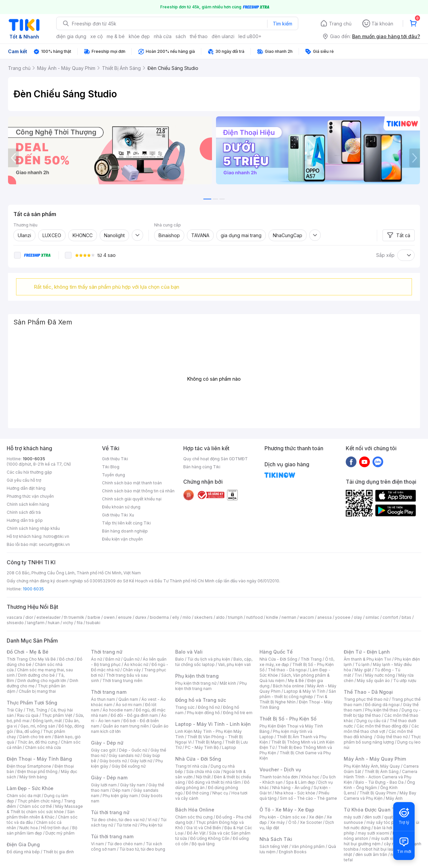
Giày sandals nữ (124, 755)
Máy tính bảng (33, 777)
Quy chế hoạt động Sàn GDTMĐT (216, 459)
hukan (54, 623)
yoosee (343, 617)
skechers (203, 617)
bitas (406, 617)
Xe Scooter (311, 822)
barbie (94, 617)
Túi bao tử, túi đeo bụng (142, 849)
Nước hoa (29, 828)
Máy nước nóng (380, 675)
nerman (289, 617)
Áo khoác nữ (136, 664)
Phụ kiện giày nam (120, 796)
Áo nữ (96, 659)
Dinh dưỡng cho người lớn (42, 681)
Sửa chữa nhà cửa (203, 771)
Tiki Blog (111, 467)
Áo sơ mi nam (129, 705)
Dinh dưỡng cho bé (36, 675)
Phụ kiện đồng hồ (203, 713)
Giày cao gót (103, 750)
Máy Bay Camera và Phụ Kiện (380, 796)
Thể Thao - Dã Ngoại (368, 692)
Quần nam (128, 699)
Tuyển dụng (114, 475)
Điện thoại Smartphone (29, 766)
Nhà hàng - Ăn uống (291, 788)
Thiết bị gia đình (59, 852)
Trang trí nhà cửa (191, 766)
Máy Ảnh (394, 798)
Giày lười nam (104, 785)
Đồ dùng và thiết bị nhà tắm (215, 782)
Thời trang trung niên (122, 681)
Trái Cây (15, 710)
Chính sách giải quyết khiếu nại (132, 499)
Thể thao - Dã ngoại (287, 670)
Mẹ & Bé (296, 681)
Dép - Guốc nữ (133, 750)
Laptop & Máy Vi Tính (305, 691)
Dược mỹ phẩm (60, 833)
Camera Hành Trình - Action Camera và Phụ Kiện (381, 777)
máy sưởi (352, 817)
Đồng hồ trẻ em (238, 713)
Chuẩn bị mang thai (37, 691)
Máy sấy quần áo (373, 681)
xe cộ (96, 36)
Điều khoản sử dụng (121, 507)
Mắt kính (228, 683)
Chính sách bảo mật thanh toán (132, 483)
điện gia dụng (71, 36)
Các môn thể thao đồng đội (382, 726)
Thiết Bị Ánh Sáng (382, 771)
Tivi (358, 675)
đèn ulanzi (223, 36)
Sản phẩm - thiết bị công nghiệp (298, 694)
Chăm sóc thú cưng (194, 817)
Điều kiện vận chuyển (122, 539)
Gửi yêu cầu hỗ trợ (24, 480)
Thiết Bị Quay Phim (378, 793)
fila (80, 623)
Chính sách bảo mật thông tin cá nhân (138, 491)
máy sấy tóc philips (385, 822)
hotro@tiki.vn (56, 536)
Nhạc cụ (220, 793)
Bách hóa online (288, 686)
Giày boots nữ (113, 761)
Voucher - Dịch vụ (280, 769)
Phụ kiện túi (151, 825)
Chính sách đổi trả (24, 512)
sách (181, 36)
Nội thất (203, 777)
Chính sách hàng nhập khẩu (33, 528)
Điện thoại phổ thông (37, 771)
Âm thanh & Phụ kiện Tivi (367, 659)
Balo (180, 659)
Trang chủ (340, 24)
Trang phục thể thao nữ (366, 699)
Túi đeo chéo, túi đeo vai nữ (118, 820)
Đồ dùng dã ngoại (382, 705)
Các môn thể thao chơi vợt (381, 729)
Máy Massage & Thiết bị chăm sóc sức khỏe (45, 809)
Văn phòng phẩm (308, 846)
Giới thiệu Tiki (115, 459)
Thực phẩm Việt (57, 715)
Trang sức (185, 707)
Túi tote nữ (127, 825)
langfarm (36, 623)
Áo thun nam (103, 699)
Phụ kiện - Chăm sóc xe (283, 817)
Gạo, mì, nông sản (38, 726)
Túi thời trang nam (112, 836)
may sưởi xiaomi (373, 833)
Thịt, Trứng (37, 710)
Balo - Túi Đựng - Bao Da (380, 782)
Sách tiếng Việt (274, 846)
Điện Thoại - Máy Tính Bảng (39, 759)
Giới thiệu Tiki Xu (118, 515)
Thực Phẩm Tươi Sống (32, 703)
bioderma (159, 617)
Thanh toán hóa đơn (279, 777)
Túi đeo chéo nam (125, 844)
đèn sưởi (373, 817)
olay (358, 617)
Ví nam (97, 844)
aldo (220, 617)
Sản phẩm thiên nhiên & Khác (41, 814)
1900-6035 (34, 459)
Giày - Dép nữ (107, 743)
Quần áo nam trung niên (126, 726)
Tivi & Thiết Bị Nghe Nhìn (293, 699)
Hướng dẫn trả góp (25, 520)
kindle (272, 617)
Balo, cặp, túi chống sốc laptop (214, 662)
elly (176, 617)
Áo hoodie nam (118, 710)
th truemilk (74, 617)
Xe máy (278, 822)
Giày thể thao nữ (392, 737)
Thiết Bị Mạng (208, 742)
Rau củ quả (28, 715)
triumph (235, 617)
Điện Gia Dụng (23, 844)
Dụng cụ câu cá (371, 721)
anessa (325, 617)
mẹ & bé (116, 36)
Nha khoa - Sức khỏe (295, 793)
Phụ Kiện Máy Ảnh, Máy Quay (372, 766)
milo (187, 617)
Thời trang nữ (107, 652)
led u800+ (250, 36)
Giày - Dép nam (109, 778)
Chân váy (132, 670)
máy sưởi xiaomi (387, 838)
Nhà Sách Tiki (276, 839)
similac (372, 617)
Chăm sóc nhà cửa (43, 747)
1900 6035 (33, 589)
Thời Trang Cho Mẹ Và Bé (31, 659)
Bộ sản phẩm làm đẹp (42, 830)
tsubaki (93, 623)
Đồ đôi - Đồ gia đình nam (134, 715)
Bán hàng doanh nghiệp (125, 531)
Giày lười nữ (141, 761)
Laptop (229, 747)
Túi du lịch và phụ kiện (209, 659)
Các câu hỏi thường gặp (29, 472)
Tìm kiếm (283, 24)
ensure (125, 617)
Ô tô (292, 822)
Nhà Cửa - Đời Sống (198, 759)
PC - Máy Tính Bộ (202, 747)
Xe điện (316, 817)
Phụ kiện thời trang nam (211, 686)
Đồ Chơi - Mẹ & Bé (28, 652)
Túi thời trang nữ (110, 812)
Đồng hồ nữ (209, 707)
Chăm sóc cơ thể (36, 806)
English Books (293, 852)
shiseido (15, 623)
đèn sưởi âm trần (371, 854)
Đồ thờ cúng (197, 793)
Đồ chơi (66, 659)
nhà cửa (163, 36)
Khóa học (310, 777)
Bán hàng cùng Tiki (202, 467)
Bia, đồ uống (28, 731)
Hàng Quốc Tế (276, 652)
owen (109, 617)
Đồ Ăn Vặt (196, 833)
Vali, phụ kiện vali (234, 664)
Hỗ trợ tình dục (55, 828)
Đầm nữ (113, 659)
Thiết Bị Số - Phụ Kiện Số (288, 719)
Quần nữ (131, 659)
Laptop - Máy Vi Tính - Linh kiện (213, 724)
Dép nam (121, 790)
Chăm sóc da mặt (24, 796)
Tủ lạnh (362, 664)
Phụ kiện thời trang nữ (196, 683)
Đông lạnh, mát (47, 721)
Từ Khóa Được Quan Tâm (373, 810)
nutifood (254, 617)
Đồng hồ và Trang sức (201, 700)
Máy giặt (363, 670)
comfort (390, 617)
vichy (68, 623)
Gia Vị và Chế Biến (204, 828)
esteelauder (48, 617)
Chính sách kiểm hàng (28, 504)
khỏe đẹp (139, 36)
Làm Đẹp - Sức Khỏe (30, 788)
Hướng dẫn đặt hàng (26, 488)
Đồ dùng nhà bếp (23, 852)
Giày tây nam (133, 785)
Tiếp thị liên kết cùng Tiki (126, 523)
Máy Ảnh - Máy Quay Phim (375, 759)
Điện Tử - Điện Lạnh (367, 652)
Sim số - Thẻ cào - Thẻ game (308, 798)
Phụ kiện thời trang (197, 676)
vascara (14, 617)
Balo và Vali (189, 652)
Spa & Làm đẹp (300, 782)
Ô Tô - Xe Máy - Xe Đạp (287, 810)
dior (29, 617)
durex (141, 617)
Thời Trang (311, 659)
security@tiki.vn (54, 544)
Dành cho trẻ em (35, 737)
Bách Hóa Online (195, 810)
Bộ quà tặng (203, 844)
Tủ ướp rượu (405, 681)
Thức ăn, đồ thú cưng (37, 742)
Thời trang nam (109, 692)
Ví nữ (152, 820)
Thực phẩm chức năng (39, 801)
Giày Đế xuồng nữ (129, 766)
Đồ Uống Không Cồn (210, 838)
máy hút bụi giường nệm (379, 841)
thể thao (199, 36)
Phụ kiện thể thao (382, 710)
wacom (307, 617)
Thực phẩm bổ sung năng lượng (382, 739)
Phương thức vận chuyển (30, 496)
